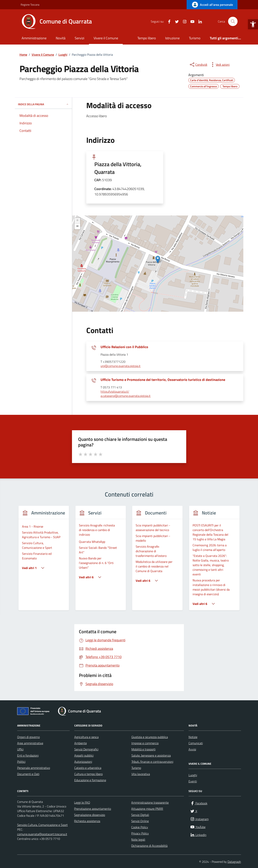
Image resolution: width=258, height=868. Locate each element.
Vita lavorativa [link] (141, 774)
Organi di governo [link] (28, 737)
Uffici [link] (20, 749)
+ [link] (77, 221)
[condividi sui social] (198, 65)
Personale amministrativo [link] (34, 768)
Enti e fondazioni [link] (28, 755)
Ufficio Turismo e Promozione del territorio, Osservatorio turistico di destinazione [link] (163, 380)
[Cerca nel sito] (233, 21)
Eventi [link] (193, 781)
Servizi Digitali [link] (140, 815)
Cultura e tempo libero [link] (88, 774)
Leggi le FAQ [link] (82, 802)
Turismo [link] (195, 38)
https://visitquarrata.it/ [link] (115, 392)
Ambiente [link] (81, 743)
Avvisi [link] (192, 749)
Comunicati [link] (196, 743)
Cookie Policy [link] (140, 827)
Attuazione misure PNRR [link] (147, 809)
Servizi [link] (80, 38)
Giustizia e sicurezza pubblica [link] (150, 737)
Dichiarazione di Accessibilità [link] (149, 846)
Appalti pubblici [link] (84, 755)
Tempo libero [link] (147, 38)
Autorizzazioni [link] (83, 762)
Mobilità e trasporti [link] (143, 749)
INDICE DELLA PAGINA (43, 104)
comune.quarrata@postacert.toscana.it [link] (42, 834)
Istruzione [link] (172, 38)
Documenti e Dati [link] (28, 774)
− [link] (77, 226)
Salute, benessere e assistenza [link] (151, 755)
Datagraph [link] (234, 862)
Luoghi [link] (193, 775)
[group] (44, 560)
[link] (253, 24)
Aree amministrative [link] (30, 743)
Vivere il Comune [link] (106, 38)
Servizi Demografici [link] (86, 749)
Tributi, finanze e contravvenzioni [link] (152, 762)
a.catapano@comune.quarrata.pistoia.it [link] (126, 396)
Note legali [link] (138, 839)
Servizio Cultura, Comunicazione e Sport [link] (42, 825)
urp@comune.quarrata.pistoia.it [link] (121, 366)
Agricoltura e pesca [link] (86, 737)
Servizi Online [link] (140, 821)
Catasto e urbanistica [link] (88, 768)
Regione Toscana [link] (30, 5)
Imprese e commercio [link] (145, 743)
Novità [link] (61, 38)
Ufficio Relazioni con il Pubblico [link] (124, 347)
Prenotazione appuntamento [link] (93, 809)
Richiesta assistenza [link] (87, 821)
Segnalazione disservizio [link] (90, 815)
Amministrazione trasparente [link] (150, 802)
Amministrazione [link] (34, 38)
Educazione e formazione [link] (90, 780)
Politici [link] (21, 762)
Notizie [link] (193, 737)
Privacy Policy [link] (140, 833)
